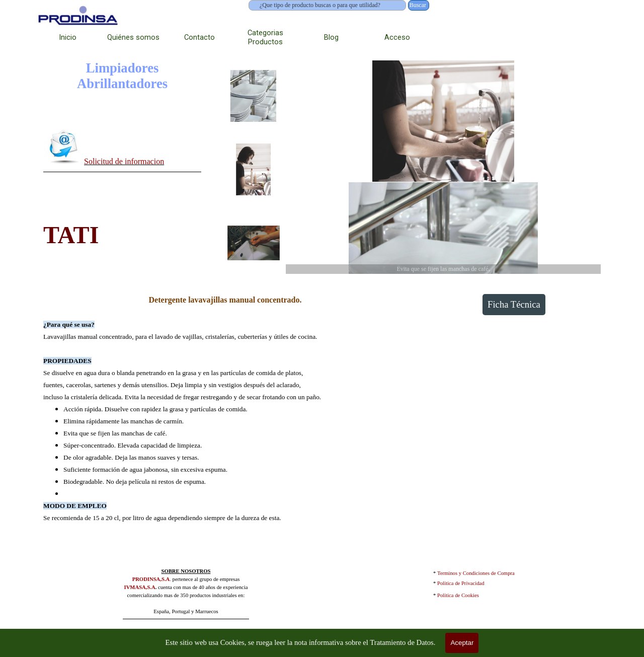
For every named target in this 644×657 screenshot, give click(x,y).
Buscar (418, 5)
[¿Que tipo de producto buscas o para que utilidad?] (327, 5)
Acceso (397, 37)
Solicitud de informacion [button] (124, 161)
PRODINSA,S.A (151, 579)
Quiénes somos (133, 37)
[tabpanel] (122, 149)
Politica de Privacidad (461, 583)
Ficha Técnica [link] (514, 304)
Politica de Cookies (458, 595)
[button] (64, 146)
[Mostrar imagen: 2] (254, 170)
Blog (331, 37)
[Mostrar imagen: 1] (254, 96)
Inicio (68, 37)
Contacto (199, 37)
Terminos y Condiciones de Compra (476, 573)
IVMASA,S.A (140, 587)
